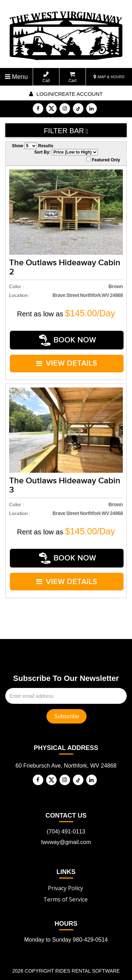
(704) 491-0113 (66, 814)
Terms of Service (65, 882)
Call (46, 77)
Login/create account (66, 94)
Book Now (68, 338)
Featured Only (103, 160)
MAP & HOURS (109, 77)
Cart (72, 77)
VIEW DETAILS (67, 357)
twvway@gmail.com (66, 825)
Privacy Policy (65, 871)
